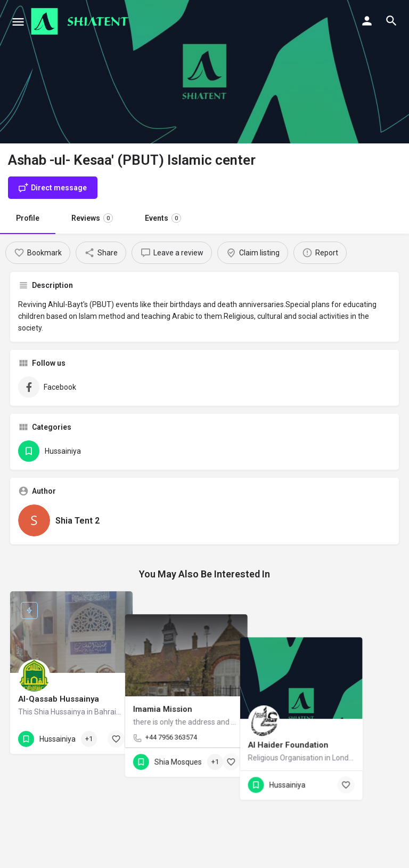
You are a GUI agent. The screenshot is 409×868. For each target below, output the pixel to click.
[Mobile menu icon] (18, 22)
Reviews (92, 218)
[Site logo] (81, 21)
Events (163, 218)
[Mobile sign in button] (367, 21)
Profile (28, 218)
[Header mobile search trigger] (391, 21)
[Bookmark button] (116, 739)
